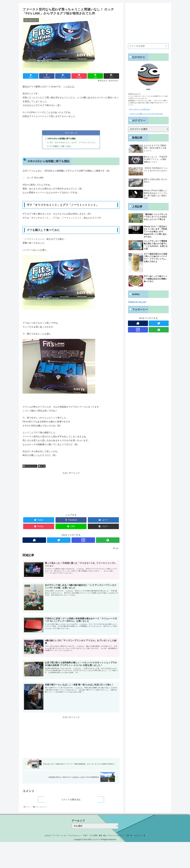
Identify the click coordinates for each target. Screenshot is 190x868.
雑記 (108, 836)
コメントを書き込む (71, 800)
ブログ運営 (93, 836)
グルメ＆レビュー (30, 467)
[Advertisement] (71, 493)
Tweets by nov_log (137, 302)
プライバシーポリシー (120, 836)
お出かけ (41, 836)
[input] (148, 46)
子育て (84, 836)
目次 (67, 133)
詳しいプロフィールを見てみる (140, 109)
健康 (102, 836)
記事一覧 (135, 836)
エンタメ (59, 836)
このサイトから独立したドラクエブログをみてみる (146, 114)
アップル (50, 836)
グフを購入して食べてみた (60, 147)
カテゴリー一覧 (147, 836)
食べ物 (42, 467)
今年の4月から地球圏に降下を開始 (61, 139)
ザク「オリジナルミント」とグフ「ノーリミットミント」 (73, 143)
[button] (166, 46)
